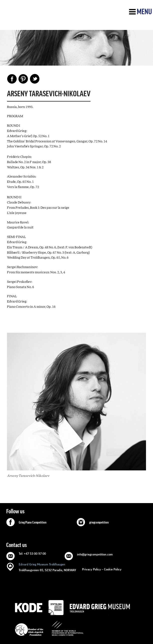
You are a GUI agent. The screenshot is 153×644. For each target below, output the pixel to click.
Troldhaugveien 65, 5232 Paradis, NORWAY (47, 567)
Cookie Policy (113, 569)
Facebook (12, 79)
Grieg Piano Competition (33, 523)
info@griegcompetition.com (95, 554)
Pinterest (23, 79)
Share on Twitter (34, 79)
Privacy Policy (91, 569)
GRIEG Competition (42, 18)
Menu (144, 12)
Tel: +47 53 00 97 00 (32, 554)
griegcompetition (99, 523)
